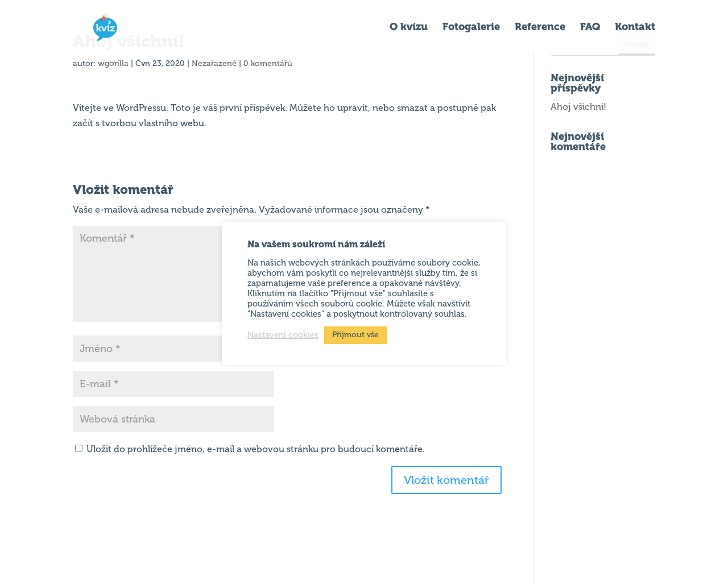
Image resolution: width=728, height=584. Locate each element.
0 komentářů (268, 63)
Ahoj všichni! (578, 107)
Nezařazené (214, 63)
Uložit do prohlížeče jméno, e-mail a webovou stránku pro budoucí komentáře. (256, 449)
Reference (540, 28)
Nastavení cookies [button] (283, 335)
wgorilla (113, 63)
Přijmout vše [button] (355, 335)
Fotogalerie (471, 28)
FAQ (590, 28)
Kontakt (635, 28)
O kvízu (409, 28)
